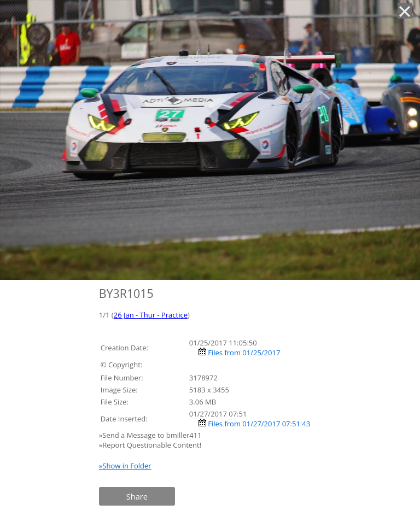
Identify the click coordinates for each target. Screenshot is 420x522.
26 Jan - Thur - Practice (151, 315)
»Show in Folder (125, 466)
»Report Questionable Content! (150, 445)
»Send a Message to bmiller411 (151, 435)
